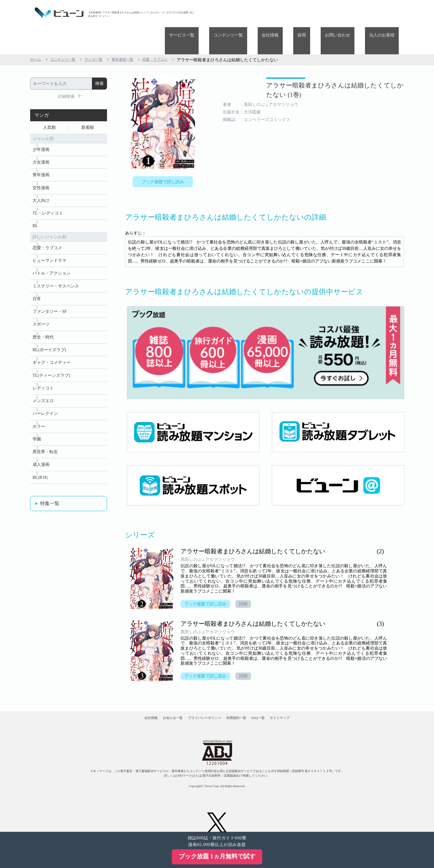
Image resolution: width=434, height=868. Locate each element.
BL (35, 208)
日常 (37, 287)
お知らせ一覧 (154, 701)
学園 (37, 439)
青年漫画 (41, 153)
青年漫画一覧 (133, 33)
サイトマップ (310, 701)
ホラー (39, 426)
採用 (323, 13)
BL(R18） (42, 481)
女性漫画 (41, 167)
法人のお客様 (386, 13)
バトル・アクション (52, 259)
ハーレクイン (45, 412)
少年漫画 (41, 125)
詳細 (247, 583)
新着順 (88, 102)
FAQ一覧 (277, 701)
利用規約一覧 (243, 701)
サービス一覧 (228, 13)
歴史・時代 (43, 328)
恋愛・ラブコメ (170, 33)
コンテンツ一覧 (266, 13)
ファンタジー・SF (50, 301)
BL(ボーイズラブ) (49, 342)
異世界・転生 (45, 453)
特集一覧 (50, 508)
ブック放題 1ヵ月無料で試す (217, 856)
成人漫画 (41, 467)
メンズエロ (43, 398)
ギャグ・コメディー (52, 356)
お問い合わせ (350, 13)
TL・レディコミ (48, 194)
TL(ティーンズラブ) (51, 370)
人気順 (49, 102)
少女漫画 (41, 139)
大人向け (41, 181)
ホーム (36, 33)
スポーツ (41, 315)
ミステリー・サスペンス (56, 273)
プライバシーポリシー (199, 701)
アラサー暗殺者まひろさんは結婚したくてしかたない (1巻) (309, 69)
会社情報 (300, 13)
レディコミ (43, 384)
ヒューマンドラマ (49, 245)
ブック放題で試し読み (163, 156)
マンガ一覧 (101, 33)
